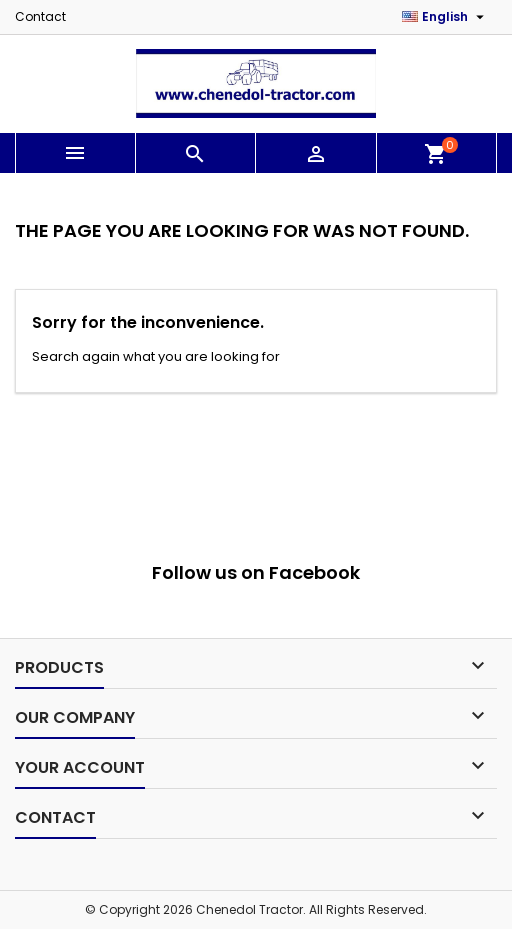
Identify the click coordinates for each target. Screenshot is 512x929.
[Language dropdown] (445, 17)
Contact (40, 16)
